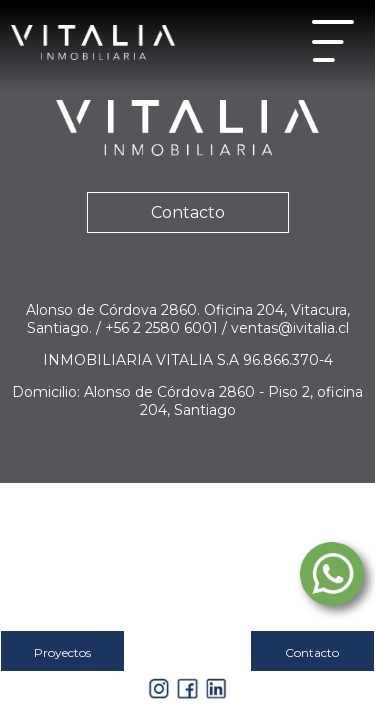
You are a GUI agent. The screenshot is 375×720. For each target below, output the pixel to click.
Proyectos (62, 652)
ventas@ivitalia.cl (290, 328)
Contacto (188, 212)
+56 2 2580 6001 (163, 328)
